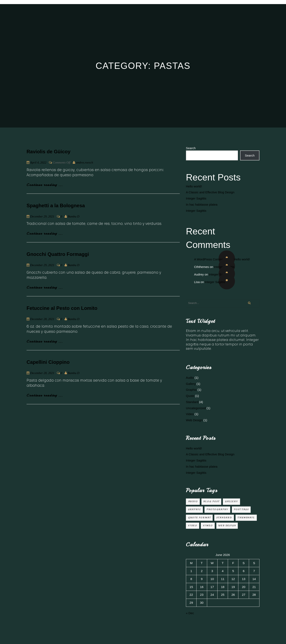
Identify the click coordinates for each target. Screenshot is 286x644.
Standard (192, 402)
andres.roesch (84, 162)
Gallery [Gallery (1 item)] (231, 501)
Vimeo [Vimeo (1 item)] (208, 526)
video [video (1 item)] (193, 526)
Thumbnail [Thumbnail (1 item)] (246, 518)
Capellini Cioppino (48, 362)
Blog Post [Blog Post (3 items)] (211, 501)
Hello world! (194, 186)
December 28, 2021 (42, 319)
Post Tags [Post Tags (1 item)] (241, 509)
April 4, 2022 (38, 162)
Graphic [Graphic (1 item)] (194, 509)
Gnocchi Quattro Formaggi (58, 254)
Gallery (191, 384)
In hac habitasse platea (202, 204)
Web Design (194, 420)
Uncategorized (196, 408)
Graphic (191, 390)
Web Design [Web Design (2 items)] (227, 526)
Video (190, 414)
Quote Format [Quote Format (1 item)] (199, 518)
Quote (190, 396)
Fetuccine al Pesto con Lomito (62, 308)
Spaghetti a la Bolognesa (56, 206)
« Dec (190, 613)
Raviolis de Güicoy (49, 152)
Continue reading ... (45, 185)
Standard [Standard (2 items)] (224, 518)
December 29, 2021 (42, 216)
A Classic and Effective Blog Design (210, 192)
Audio (190, 378)
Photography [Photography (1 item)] (217, 509)
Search (191, 148)
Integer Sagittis (196, 198)
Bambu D (74, 216)
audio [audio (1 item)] (193, 501)
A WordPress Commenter (211, 259)
